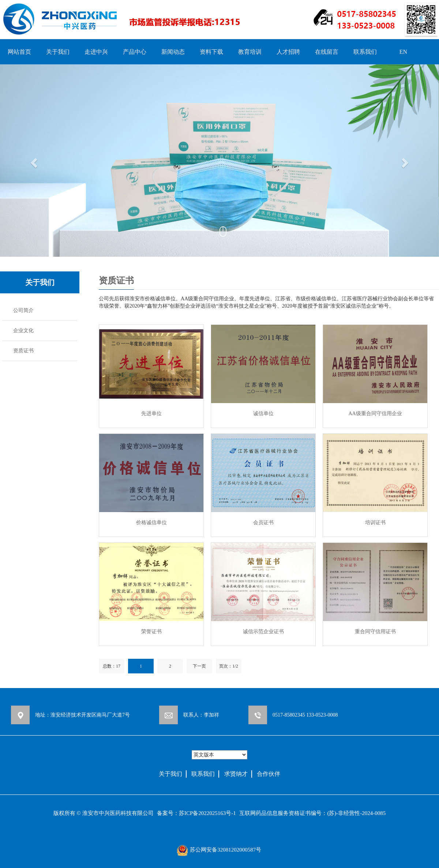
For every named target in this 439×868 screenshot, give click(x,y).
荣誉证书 (151, 632)
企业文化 (23, 330)
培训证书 (375, 523)
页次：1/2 (228, 666)
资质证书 (23, 351)
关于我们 (58, 52)
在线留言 (327, 52)
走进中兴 (96, 52)
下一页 (199, 666)
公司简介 (23, 310)
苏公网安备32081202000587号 (226, 850)
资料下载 (211, 52)
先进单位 (151, 414)
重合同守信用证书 (375, 632)
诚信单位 (263, 414)
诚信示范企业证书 (263, 632)
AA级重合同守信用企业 (375, 414)
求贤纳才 (236, 774)
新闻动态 (173, 52)
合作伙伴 (269, 774)
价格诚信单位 (151, 523)
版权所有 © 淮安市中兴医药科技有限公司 (104, 813)
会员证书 (263, 523)
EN (403, 52)
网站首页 (19, 52)
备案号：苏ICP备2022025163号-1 (196, 813)
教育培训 (250, 52)
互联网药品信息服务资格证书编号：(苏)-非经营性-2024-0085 (312, 813)
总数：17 (112, 666)
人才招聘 (288, 52)
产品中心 (135, 52)
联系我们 (365, 52)
